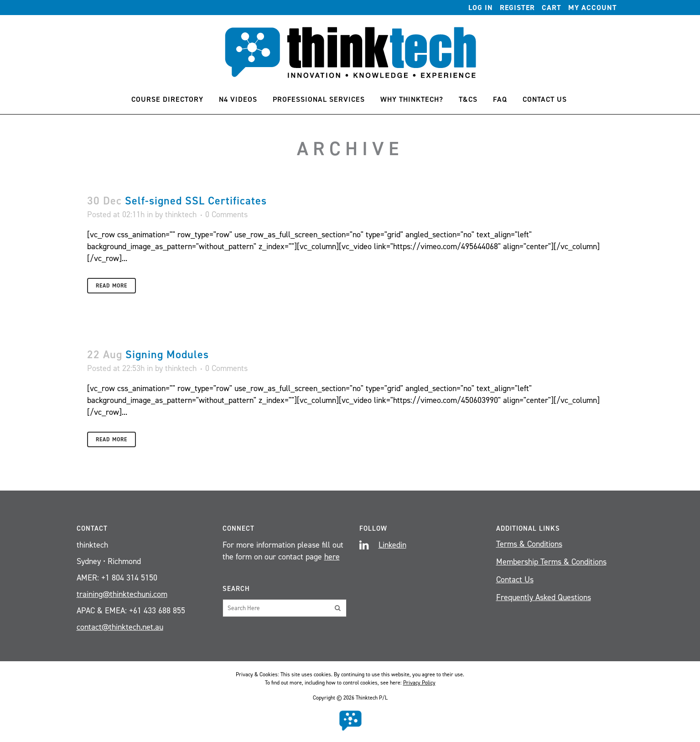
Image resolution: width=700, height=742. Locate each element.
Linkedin (392, 545)
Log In (481, 8)
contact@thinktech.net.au (120, 627)
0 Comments (226, 214)
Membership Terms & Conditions (551, 562)
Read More (111, 286)
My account (593, 8)
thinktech (181, 214)
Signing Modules (167, 355)
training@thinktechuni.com (122, 594)
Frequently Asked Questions (544, 597)
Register (517, 8)
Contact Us (515, 580)
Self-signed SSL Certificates (196, 201)
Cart (552, 8)
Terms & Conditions (529, 544)
